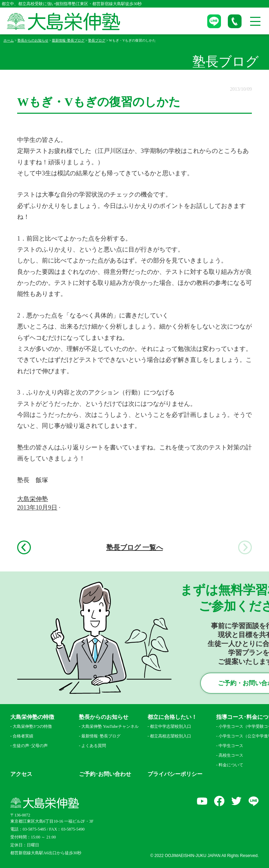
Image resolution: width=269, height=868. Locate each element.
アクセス (21, 774)
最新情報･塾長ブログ (101, 736)
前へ (24, 547)
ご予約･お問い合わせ (105, 774)
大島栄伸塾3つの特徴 (32, 726)
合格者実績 (23, 736)
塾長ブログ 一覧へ (135, 547)
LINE (254, 801)
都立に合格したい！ (172, 717)
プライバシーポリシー (175, 774)
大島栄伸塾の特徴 (32, 717)
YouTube (202, 801)
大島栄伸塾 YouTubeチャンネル (110, 726)
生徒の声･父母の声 (30, 746)
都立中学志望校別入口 (171, 726)
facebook (219, 801)
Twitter (236, 801)
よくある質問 (94, 746)
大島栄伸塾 (33, 499)
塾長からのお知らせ (104, 717)
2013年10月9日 (37, 508)
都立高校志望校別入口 (171, 736)
